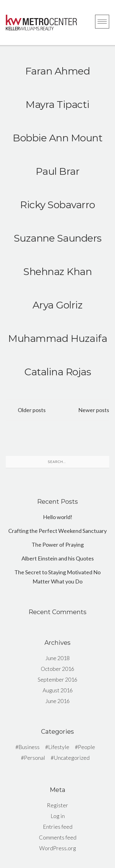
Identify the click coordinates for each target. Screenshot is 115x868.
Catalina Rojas (57, 372)
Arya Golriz (58, 305)
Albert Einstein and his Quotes (58, 558)
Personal (34, 758)
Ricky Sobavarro (57, 205)
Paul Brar (58, 171)
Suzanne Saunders (58, 238)
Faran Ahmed (58, 71)
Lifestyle (59, 747)
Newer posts (94, 410)
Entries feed (58, 827)
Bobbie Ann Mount (57, 138)
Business (29, 747)
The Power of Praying (58, 545)
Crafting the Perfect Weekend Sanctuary (57, 531)
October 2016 (57, 669)
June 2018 (57, 658)
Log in (58, 816)
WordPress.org (58, 848)
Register (57, 805)
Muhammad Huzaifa (57, 338)
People (86, 747)
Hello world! (58, 517)
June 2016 (57, 701)
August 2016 (58, 690)
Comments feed (58, 837)
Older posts (32, 410)
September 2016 (57, 679)
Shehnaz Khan (57, 271)
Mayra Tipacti (57, 104)
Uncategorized (72, 758)
